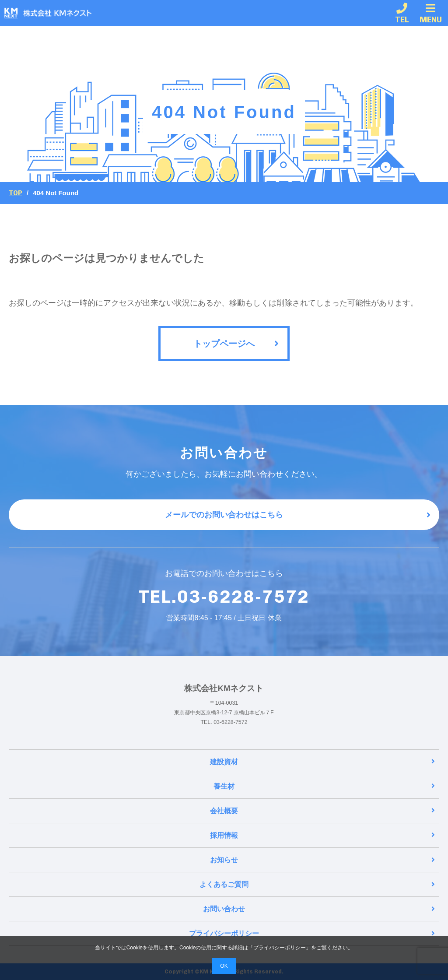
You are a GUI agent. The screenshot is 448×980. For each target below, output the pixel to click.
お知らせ (322, 860)
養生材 (324, 786)
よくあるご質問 (317, 884)
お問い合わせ (319, 909)
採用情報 (322, 835)
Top (16, 193)
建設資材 (322, 762)
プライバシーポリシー (312, 933)
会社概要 (322, 811)
